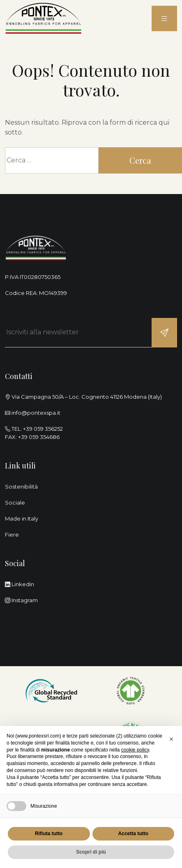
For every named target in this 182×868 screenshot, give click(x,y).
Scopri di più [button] (91, 852)
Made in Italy (22, 519)
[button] (171, 739)
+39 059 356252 (43, 429)
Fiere (12, 535)
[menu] (164, 19)
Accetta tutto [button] (133, 834)
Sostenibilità (21, 487)
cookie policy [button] (135, 750)
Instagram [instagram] (21, 600)
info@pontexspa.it (36, 413)
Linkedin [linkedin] (20, 584)
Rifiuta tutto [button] (49, 834)
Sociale (15, 503)
